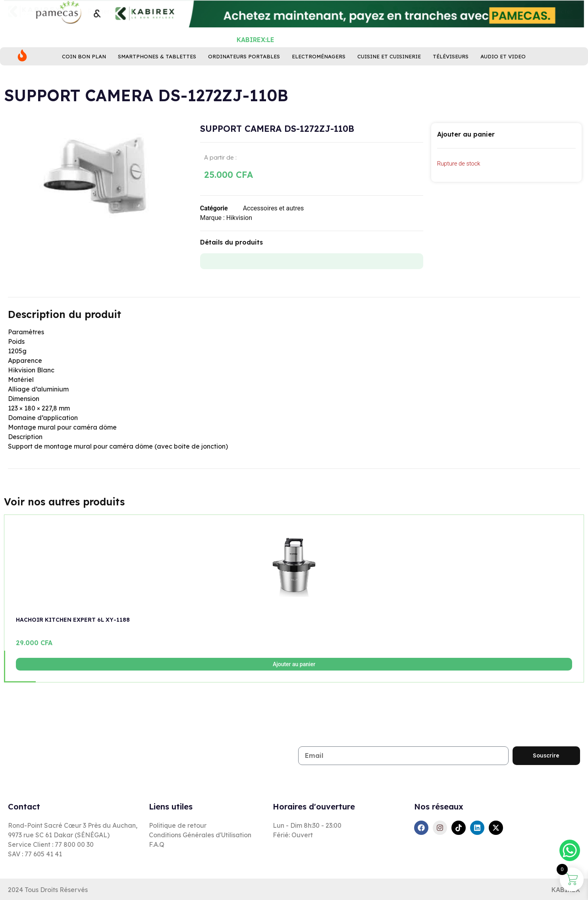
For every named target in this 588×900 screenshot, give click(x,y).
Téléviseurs (451, 69)
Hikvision (239, 218)
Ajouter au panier (294, 664)
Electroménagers (319, 69)
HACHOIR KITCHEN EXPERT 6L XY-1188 (73, 620)
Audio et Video (503, 69)
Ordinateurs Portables (244, 69)
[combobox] (235, 35)
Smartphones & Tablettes (157, 69)
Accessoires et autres (274, 208)
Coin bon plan (84, 69)
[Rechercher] (375, 35)
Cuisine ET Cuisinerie (389, 69)
